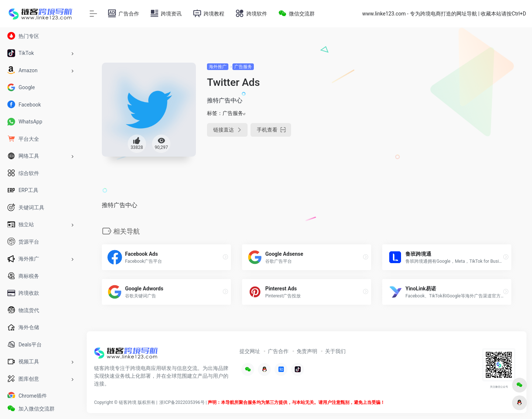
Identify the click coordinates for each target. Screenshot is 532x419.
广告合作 (278, 351)
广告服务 (243, 67)
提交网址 (250, 351)
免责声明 (307, 351)
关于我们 (335, 351)
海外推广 (218, 67)
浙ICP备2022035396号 (182, 402)
